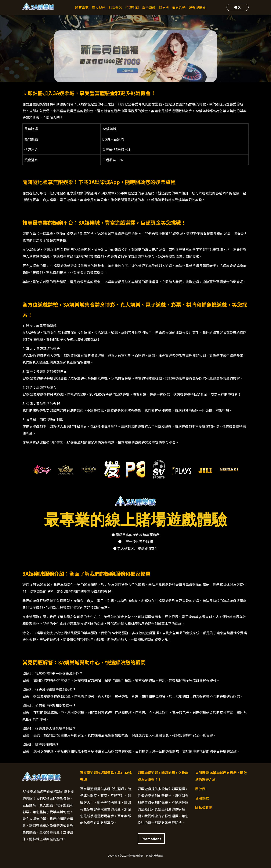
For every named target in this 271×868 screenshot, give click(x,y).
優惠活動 (179, 7)
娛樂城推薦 (197, 7)
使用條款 (202, 798)
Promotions (151, 839)
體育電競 (82, 7)
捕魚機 (164, 7)
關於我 (200, 789)
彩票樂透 (115, 7)
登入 (238, 7)
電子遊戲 (149, 7)
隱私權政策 (204, 807)
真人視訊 (98, 7)
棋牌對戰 (132, 7)
